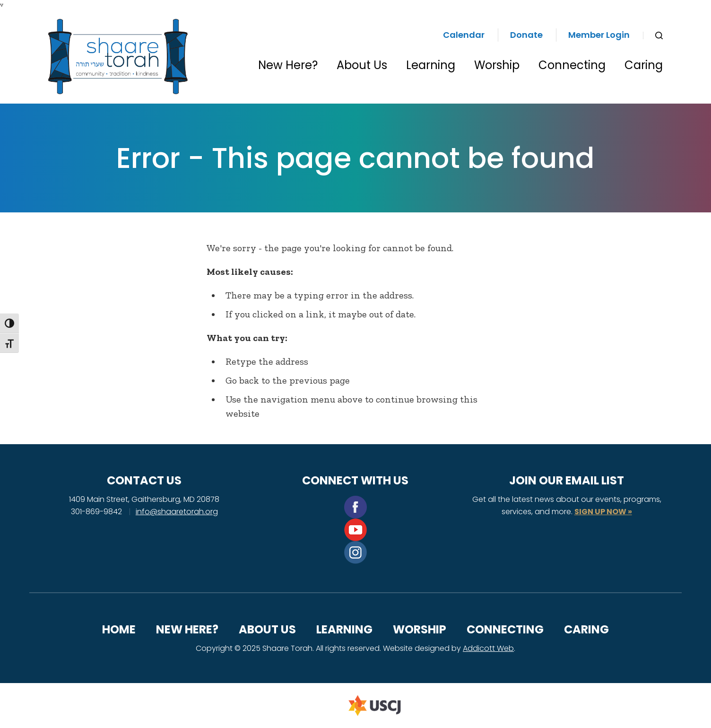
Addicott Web (488, 648)
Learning (431, 65)
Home (119, 629)
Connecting (572, 65)
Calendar (464, 35)
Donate (526, 35)
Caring (644, 65)
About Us (362, 65)
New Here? (288, 65)
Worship (497, 65)
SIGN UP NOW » (603, 512)
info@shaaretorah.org (177, 512)
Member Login (599, 35)
